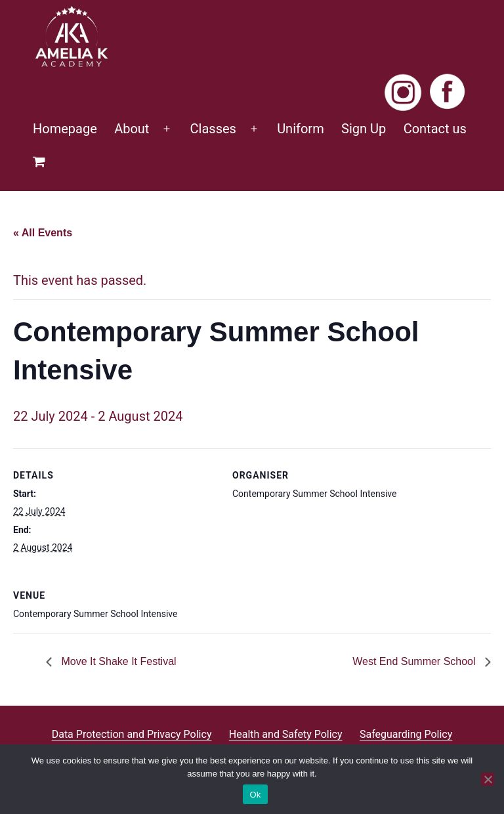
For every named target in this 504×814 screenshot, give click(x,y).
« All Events (43, 233)
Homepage (65, 129)
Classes (213, 129)
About (132, 129)
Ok (255, 795)
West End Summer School (415, 661)
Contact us (435, 129)
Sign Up (364, 129)
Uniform (301, 129)
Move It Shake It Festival (117, 661)
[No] (488, 779)
